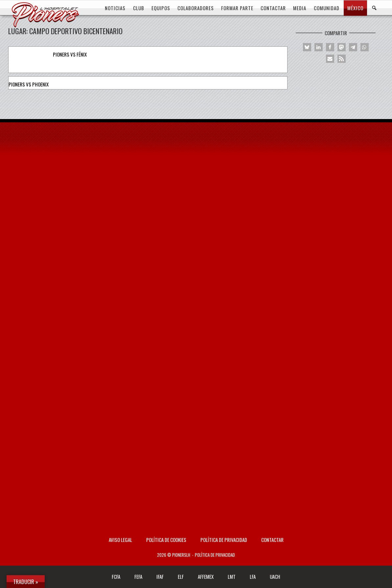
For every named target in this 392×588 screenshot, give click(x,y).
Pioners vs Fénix (70, 54)
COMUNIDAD (327, 8)
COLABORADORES (196, 8)
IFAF (160, 576)
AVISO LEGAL (120, 540)
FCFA (116, 576)
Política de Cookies (166, 540)
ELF (181, 576)
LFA (253, 576)
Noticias (115, 8)
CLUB (139, 8)
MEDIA (300, 8)
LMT (232, 576)
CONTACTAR (273, 8)
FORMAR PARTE (237, 8)
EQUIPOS (161, 8)
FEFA (138, 576)
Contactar (272, 540)
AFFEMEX (206, 576)
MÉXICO (355, 8)
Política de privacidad (224, 540)
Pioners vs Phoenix (29, 84)
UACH (275, 576)
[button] (307, 47)
